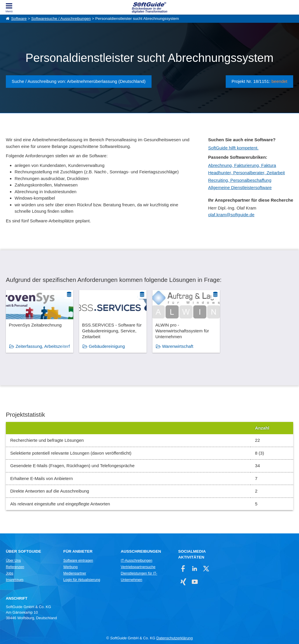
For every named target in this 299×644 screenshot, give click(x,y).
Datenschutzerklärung (175, 638)
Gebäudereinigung (107, 346)
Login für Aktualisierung (82, 580)
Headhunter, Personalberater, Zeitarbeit (247, 173)
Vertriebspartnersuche (138, 567)
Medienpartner (75, 573)
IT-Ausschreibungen (137, 561)
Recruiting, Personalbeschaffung (240, 180)
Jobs (10, 573)
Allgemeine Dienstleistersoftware (240, 187)
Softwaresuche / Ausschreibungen (61, 19)
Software (19, 19)
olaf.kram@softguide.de (231, 215)
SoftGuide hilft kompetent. (233, 148)
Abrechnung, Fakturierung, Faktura (242, 165)
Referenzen (15, 567)
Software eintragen (78, 561)
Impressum (15, 580)
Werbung (71, 567)
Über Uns (13, 561)
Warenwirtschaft (178, 346)
